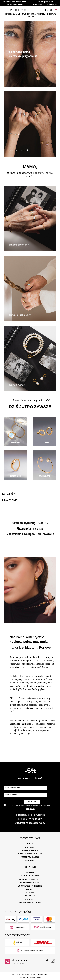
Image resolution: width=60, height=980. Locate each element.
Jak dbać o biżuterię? (30, 879)
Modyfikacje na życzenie (30, 886)
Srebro (30, 873)
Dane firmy (30, 861)
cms (27, 977)
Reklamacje (30, 896)
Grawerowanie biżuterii (30, 854)
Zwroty (30, 889)
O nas (30, 844)
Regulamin (30, 899)
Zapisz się (32, 802)
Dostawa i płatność (30, 883)
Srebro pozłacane (30, 876)
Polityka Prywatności (30, 903)
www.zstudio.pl (36, 977)
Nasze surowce (30, 851)
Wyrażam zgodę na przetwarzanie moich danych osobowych (32, 805)
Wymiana (30, 893)
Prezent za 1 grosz (30, 857)
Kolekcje (30, 847)
